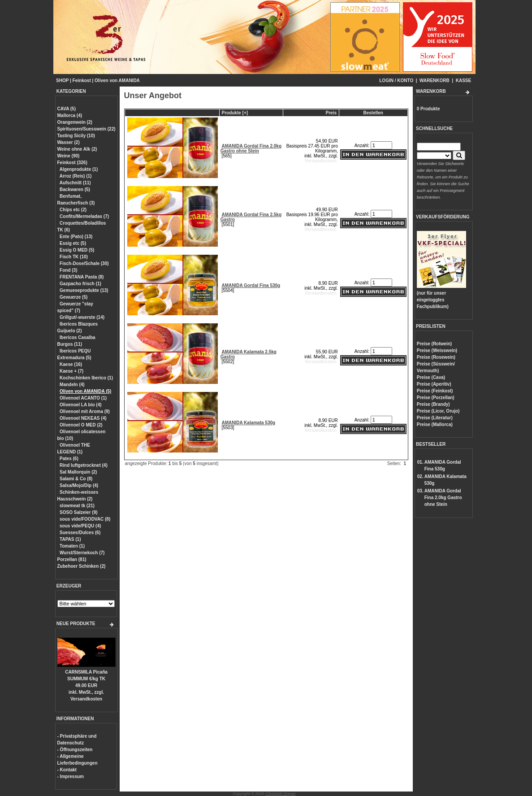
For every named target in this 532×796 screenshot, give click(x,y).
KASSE (463, 80)
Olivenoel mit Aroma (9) (85, 411)
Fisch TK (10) (74, 257)
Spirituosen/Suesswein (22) (87, 129)
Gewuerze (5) (74, 297)
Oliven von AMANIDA (117, 80)
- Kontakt (67, 770)
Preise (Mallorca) (435, 424)
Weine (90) (69, 156)
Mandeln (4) (72, 385)
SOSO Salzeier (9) (78, 512)
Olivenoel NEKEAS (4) (83, 418)
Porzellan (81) (72, 559)
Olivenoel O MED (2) (81, 425)
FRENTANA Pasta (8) (82, 277)
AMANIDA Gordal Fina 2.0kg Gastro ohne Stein (251, 148)
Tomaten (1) (72, 546)
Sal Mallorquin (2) (78, 472)
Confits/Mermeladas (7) (84, 216)
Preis (331, 113)
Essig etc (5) (73, 243)
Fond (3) (68, 270)
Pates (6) (69, 459)
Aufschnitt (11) (75, 183)
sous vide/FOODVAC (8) (85, 519)
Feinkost (82, 80)
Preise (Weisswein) (437, 350)
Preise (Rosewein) (436, 357)
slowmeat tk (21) (77, 506)
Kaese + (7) (71, 371)
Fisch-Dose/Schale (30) (84, 263)
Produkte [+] (235, 113)
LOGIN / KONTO (396, 80)
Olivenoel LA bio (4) (81, 405)
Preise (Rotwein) (434, 344)
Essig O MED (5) (77, 250)
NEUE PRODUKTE (76, 624)
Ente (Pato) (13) (76, 237)
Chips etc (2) (73, 210)
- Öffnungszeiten (75, 750)
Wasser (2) (69, 142)
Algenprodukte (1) (79, 169)
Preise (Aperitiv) (434, 384)
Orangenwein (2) (75, 122)
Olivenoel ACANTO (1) (83, 398)
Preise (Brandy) (433, 404)
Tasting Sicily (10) (76, 136)
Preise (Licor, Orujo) (438, 411)
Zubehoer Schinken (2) (82, 566)
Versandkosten (86, 699)
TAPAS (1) (70, 539)
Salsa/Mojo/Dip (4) (79, 485)
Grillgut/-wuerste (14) (82, 317)
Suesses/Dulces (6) (80, 533)
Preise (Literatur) (435, 418)
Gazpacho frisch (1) (80, 284)
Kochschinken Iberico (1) (86, 378)
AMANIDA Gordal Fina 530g (251, 285)
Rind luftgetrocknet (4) (84, 465)
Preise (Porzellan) (436, 398)
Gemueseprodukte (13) (84, 290)
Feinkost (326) (72, 163)
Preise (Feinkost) (435, 391)
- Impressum (71, 776)
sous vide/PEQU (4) (80, 526)
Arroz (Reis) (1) (76, 176)
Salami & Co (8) (76, 479)
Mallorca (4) (70, 115)
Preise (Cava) (431, 377)
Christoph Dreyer (281, 794)
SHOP (62, 80)
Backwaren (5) (75, 189)
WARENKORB (435, 80)
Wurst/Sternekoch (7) (82, 553)
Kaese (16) (71, 364)
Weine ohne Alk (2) (77, 149)
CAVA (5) (67, 109)
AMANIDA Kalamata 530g (248, 423)
